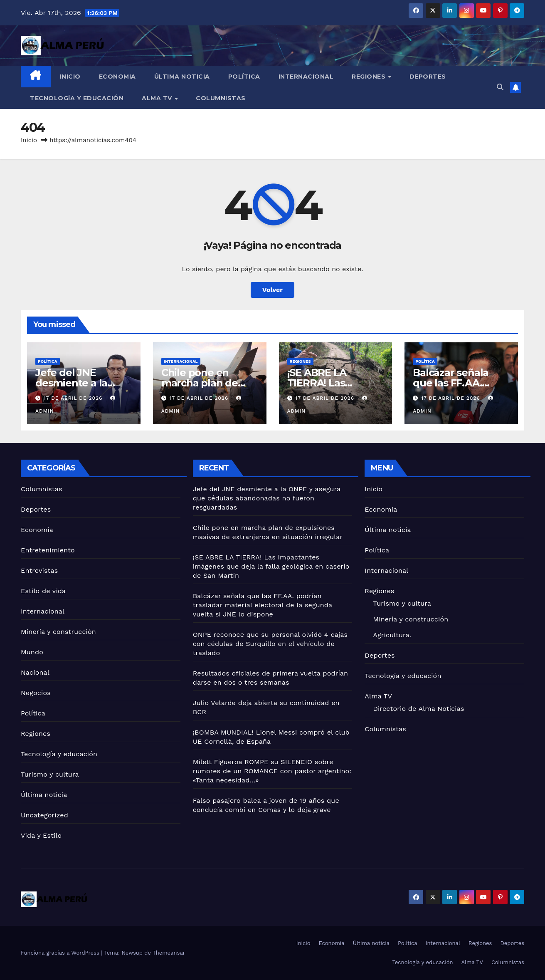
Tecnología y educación (77, 98)
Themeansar (169, 953)
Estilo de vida (43, 591)
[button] (500, 87)
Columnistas (221, 98)
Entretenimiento (48, 550)
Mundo (32, 652)
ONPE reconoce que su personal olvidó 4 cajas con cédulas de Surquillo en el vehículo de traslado (270, 644)
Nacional (35, 672)
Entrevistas (39, 570)
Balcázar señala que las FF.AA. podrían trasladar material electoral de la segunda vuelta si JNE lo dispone (263, 605)
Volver (273, 290)
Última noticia (182, 77)
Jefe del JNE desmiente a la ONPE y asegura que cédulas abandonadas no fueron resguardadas (267, 498)
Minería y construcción (58, 632)
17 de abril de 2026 (74, 398)
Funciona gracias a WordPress (61, 953)
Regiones (370, 77)
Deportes (428, 77)
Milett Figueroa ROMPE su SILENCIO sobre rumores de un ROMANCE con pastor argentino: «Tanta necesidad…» (272, 771)
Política (244, 77)
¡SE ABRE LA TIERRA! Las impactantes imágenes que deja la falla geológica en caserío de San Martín (271, 566)
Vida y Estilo (41, 835)
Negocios (36, 693)
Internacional (306, 77)
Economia (117, 77)
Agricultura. (392, 635)
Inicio (70, 77)
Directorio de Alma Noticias (418, 709)
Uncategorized (44, 815)
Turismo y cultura (50, 774)
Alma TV (158, 98)
